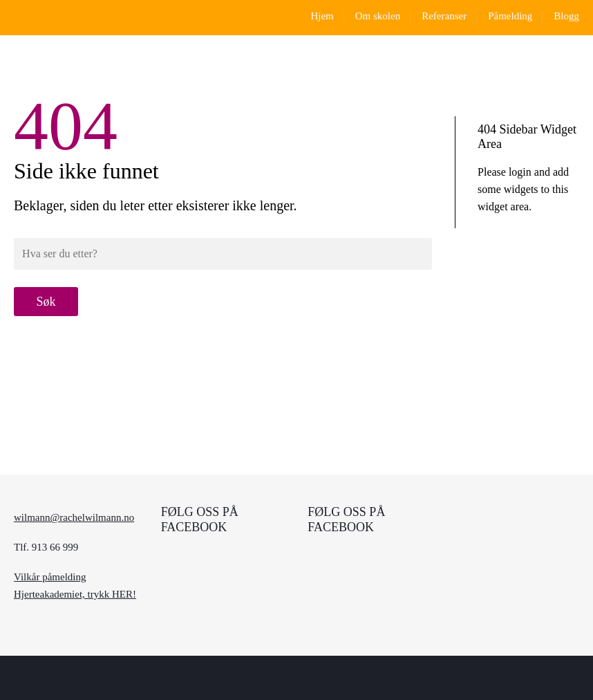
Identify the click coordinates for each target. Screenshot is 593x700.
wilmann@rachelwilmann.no (74, 517)
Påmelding (510, 16)
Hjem (322, 16)
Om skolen (378, 16)
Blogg (566, 16)
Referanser (444, 16)
